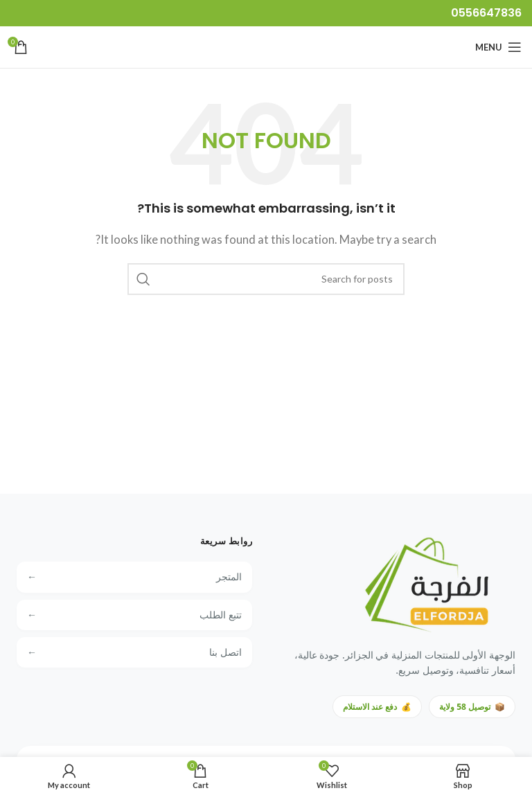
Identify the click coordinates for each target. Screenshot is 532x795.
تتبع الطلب (134, 615)
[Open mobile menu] (498, 47)
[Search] (266, 279)
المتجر (134, 577)
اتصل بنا (134, 652)
